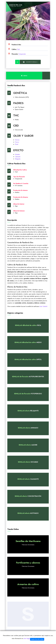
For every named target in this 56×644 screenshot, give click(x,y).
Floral (17, 144)
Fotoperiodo (22, 54)
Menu (24, 76)
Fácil (18, 49)
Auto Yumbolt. (44, 306)
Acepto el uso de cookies (37, 639)
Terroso (17, 140)
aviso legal (27, 638)
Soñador (17, 154)
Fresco (17, 142)
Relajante (18, 159)
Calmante (18, 157)
